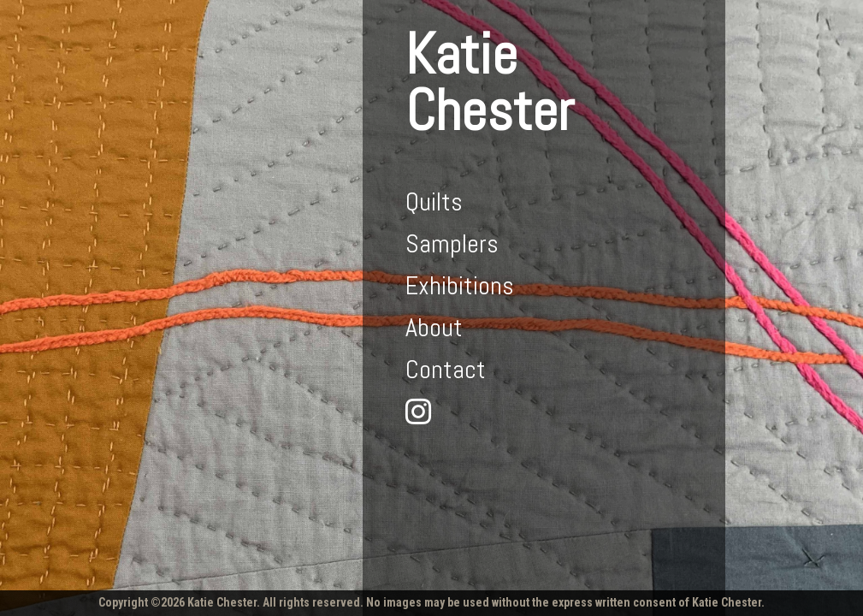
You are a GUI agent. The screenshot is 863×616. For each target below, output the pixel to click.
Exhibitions (460, 287)
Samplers (452, 245)
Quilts (434, 203)
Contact (446, 371)
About (434, 329)
